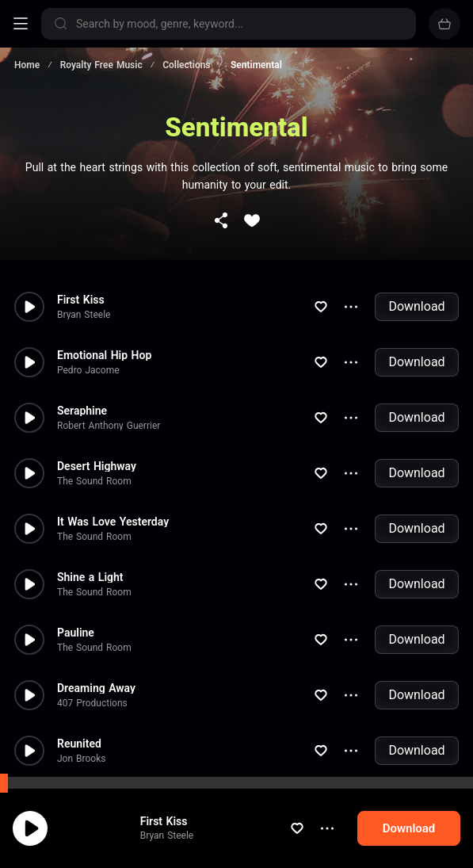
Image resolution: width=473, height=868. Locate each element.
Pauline (76, 583)
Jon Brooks (81, 709)
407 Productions (92, 653)
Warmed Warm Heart (110, 749)
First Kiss (81, 250)
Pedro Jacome (88, 320)
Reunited (79, 694)
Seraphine (82, 361)
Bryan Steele (84, 265)
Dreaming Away (96, 638)
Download (416, 256)
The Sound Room (94, 431)
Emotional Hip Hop (104, 305)
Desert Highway (97, 416)
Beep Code (80, 764)
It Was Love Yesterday (113, 472)
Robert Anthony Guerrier (109, 376)
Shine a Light (90, 527)
